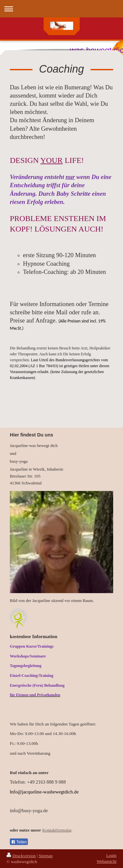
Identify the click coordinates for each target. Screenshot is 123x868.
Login (111, 855)
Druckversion (21, 856)
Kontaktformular (57, 830)
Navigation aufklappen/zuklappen (61, 9)
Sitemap (46, 856)
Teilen (19, 842)
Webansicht (107, 861)
